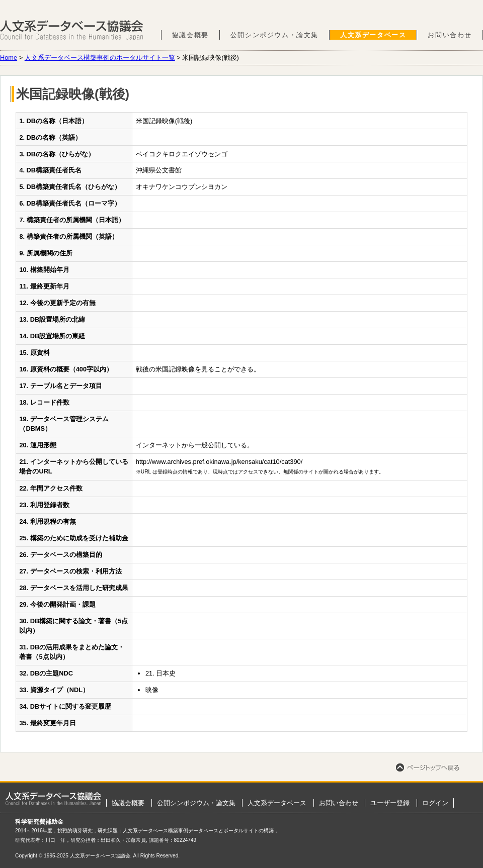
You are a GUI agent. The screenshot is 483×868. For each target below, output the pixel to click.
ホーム (53, 799)
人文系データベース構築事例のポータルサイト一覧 (100, 58)
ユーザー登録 (390, 803)
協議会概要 (190, 35)
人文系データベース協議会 (72, 30)
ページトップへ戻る (428, 767)
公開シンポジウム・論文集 (274, 35)
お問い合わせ (450, 35)
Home (9, 58)
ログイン (435, 803)
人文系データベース (373, 35)
